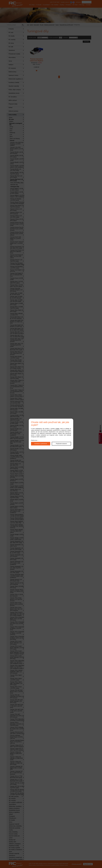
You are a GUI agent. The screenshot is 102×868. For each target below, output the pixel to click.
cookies (57, 429)
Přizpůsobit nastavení (61, 444)
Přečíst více (34, 440)
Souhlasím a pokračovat (41, 444)
